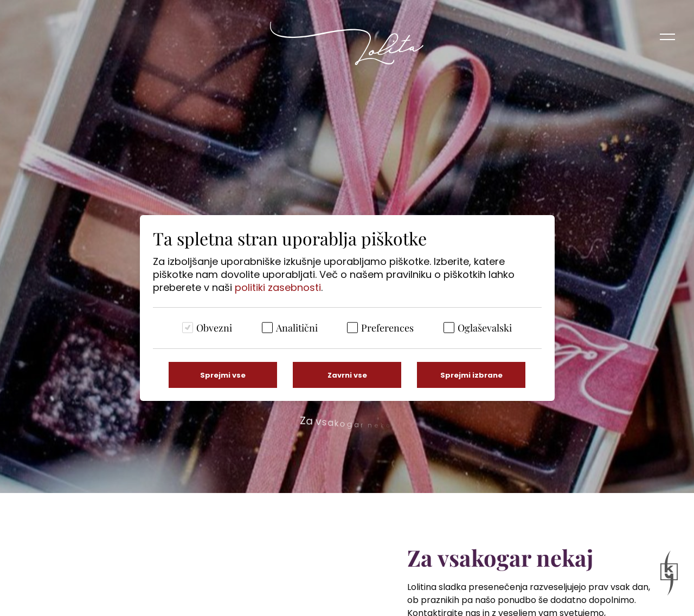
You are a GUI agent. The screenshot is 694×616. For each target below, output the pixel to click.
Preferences (387, 328)
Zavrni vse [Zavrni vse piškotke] (347, 375)
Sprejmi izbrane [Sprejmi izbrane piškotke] (471, 375)
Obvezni (214, 328)
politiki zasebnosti (278, 287)
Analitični (297, 328)
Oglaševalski (485, 328)
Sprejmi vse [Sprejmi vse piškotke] (223, 375)
